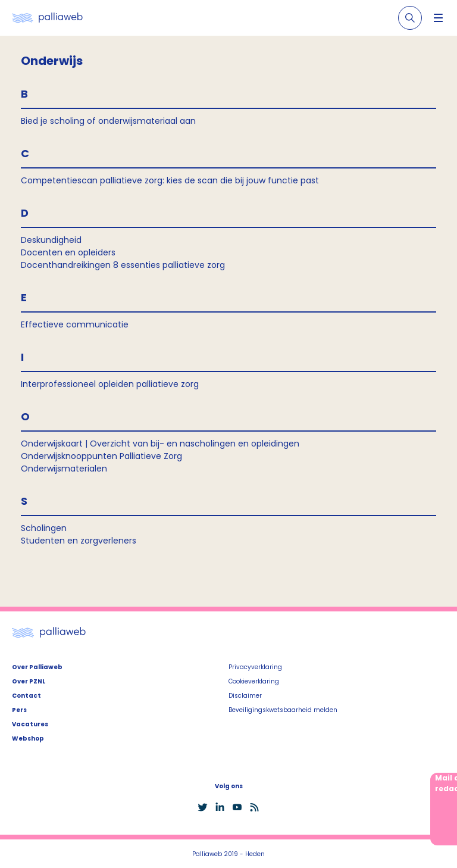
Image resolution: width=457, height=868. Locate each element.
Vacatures (30, 724)
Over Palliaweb (37, 667)
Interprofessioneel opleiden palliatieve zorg (110, 384)
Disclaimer (245, 696)
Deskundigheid (51, 240)
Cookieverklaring (254, 681)
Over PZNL (29, 681)
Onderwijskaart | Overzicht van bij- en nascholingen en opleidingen (160, 444)
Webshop (28, 739)
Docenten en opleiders (68, 252)
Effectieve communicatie (75, 324)
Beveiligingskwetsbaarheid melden (283, 710)
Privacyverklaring (255, 667)
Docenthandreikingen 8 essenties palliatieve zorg (123, 265)
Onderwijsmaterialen (64, 469)
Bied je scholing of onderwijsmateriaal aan (108, 121)
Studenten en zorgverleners (79, 541)
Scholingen (44, 528)
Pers (19, 710)
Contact (26, 696)
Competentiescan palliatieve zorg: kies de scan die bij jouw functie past (170, 180)
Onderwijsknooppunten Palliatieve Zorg (101, 456)
